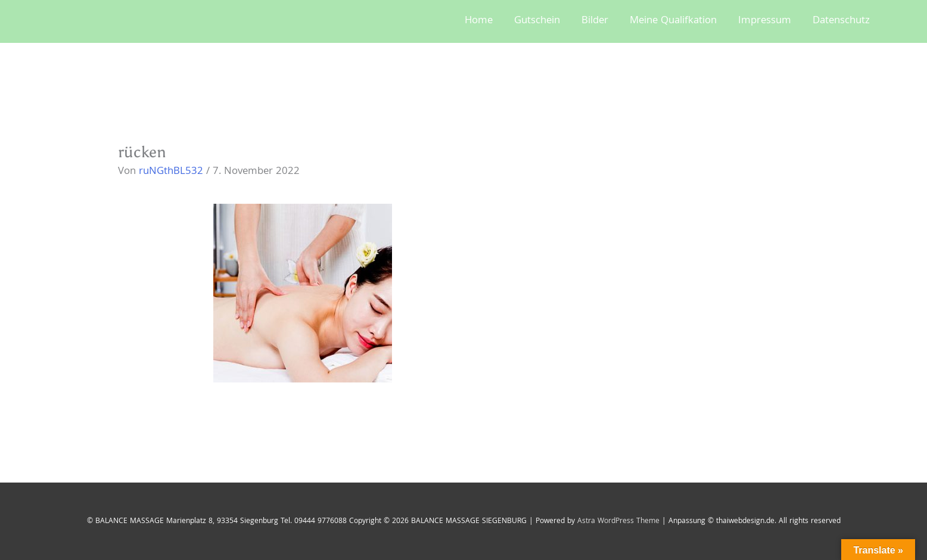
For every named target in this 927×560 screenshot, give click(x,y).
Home (479, 21)
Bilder (595, 21)
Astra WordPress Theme (618, 522)
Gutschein (537, 21)
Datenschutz (841, 21)
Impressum (765, 21)
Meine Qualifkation (673, 21)
